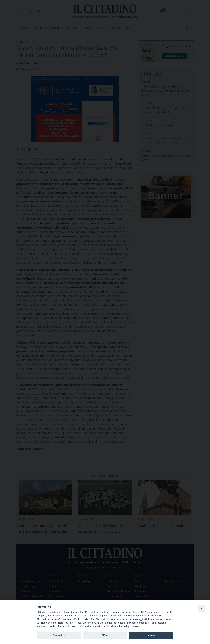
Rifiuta (105, 635)
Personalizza (59, 635)
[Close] (202, 608)
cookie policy (122, 626)
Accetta (151, 635)
